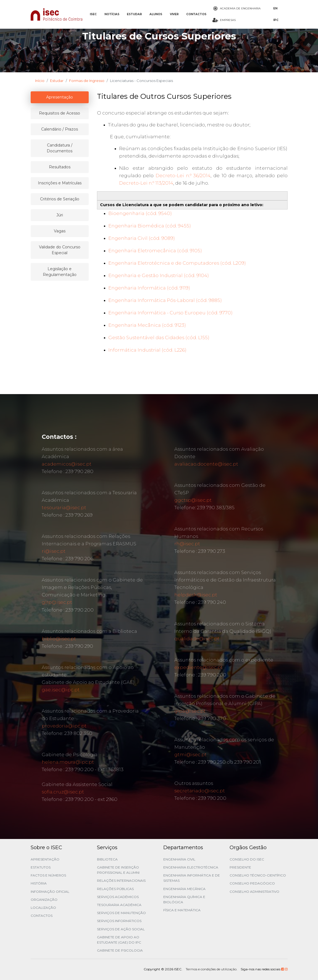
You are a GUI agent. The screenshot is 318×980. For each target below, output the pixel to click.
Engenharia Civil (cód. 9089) (142, 238)
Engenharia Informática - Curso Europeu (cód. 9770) (170, 313)
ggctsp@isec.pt (193, 500)
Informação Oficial (50, 892)
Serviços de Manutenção (121, 913)
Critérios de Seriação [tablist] (60, 199)
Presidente (240, 867)
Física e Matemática (182, 910)
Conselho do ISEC (247, 859)
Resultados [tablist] (60, 167)
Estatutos (41, 867)
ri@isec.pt (54, 551)
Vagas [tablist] (60, 231)
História (39, 883)
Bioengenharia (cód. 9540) (140, 213)
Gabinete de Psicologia (120, 950)
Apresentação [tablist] (60, 97)
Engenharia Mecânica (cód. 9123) (147, 325)
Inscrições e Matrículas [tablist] (60, 183)
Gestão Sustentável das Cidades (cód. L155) (159, 338)
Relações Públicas (115, 889)
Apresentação (45, 859)
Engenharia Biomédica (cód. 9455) (150, 226)
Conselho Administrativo (254, 892)
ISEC (93, 14)
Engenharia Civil (179, 859)
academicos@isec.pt (67, 464)
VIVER (174, 14)
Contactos (42, 916)
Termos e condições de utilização (211, 969)
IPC (276, 20)
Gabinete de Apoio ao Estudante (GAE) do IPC (119, 940)
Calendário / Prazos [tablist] (60, 129)
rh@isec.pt (187, 544)
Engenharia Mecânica (184, 889)
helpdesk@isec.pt (196, 595)
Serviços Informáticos (119, 921)
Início (40, 81)
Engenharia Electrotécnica (191, 867)
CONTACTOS (196, 14)
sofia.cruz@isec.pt (63, 792)
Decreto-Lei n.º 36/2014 (183, 176)
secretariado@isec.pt (200, 791)
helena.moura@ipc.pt (68, 762)
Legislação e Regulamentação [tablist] (60, 272)
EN (275, 8)
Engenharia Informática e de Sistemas (192, 878)
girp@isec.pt (57, 602)
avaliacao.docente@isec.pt (206, 464)
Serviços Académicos (118, 897)
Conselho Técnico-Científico (258, 875)
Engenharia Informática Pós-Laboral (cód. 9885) (165, 300)
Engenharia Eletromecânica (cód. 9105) (155, 251)
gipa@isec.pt (190, 711)
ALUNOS (156, 14)
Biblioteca (107, 859)
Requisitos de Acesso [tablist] (60, 113)
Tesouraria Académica (119, 905)
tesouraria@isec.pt (64, 508)
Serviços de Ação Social (121, 929)
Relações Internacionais (121, 881)
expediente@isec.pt (199, 667)
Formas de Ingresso (87, 81)
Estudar (57, 81)
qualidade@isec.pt (197, 639)
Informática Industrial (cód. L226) (147, 350)
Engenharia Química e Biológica (184, 899)
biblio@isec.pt (59, 639)
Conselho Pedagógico (252, 883)
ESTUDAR (134, 14)
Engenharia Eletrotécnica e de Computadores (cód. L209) (177, 263)
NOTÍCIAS (112, 14)
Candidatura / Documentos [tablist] (60, 148)
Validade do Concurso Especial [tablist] (60, 250)
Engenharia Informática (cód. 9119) (149, 288)
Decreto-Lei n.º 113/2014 (146, 183)
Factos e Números (48, 875)
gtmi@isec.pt (190, 755)
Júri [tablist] (60, 215)
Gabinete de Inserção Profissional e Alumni (118, 870)
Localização (43, 908)
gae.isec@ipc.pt (61, 690)
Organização (44, 900)
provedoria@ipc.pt (64, 726)
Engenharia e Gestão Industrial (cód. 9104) (159, 275)
